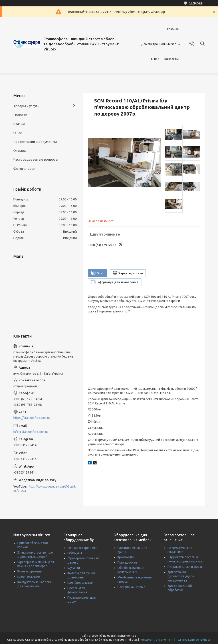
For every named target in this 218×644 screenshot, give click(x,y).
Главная (173, 29)
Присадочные (127, 562)
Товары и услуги (26, 106)
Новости (20, 115)
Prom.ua (131, 636)
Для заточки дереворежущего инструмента (181, 576)
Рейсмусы (75, 553)
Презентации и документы (35, 142)
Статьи (19, 124)
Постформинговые (131, 587)
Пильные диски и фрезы (185, 567)
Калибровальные (80, 583)
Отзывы (20, 151)
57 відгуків (196, 3)
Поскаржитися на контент (157, 640)
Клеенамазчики (29, 577)
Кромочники (126, 557)
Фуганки (74, 568)
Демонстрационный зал (159, 44)
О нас (155, 59)
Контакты (172, 59)
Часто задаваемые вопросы (36, 159)
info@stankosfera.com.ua (31, 432)
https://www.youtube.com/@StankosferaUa (44, 489)
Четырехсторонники (82, 548)
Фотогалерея (24, 169)
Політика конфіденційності (193, 640)
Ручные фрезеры (30, 571)
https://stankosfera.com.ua (32, 418)
